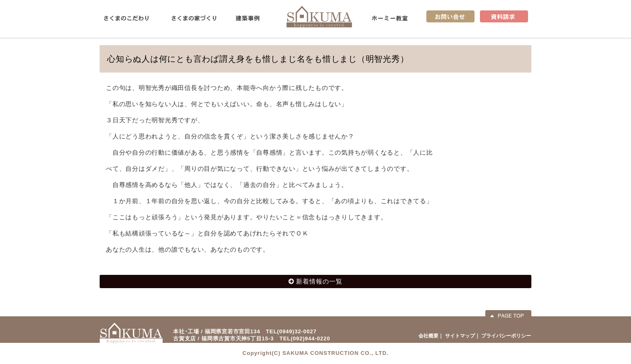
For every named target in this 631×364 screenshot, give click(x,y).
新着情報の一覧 (319, 281)
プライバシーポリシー (506, 336)
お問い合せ (450, 16)
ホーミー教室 (390, 18)
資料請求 (504, 16)
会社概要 (428, 336)
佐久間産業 (319, 16)
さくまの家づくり (194, 18)
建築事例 (248, 18)
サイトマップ (460, 336)
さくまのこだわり (126, 18)
